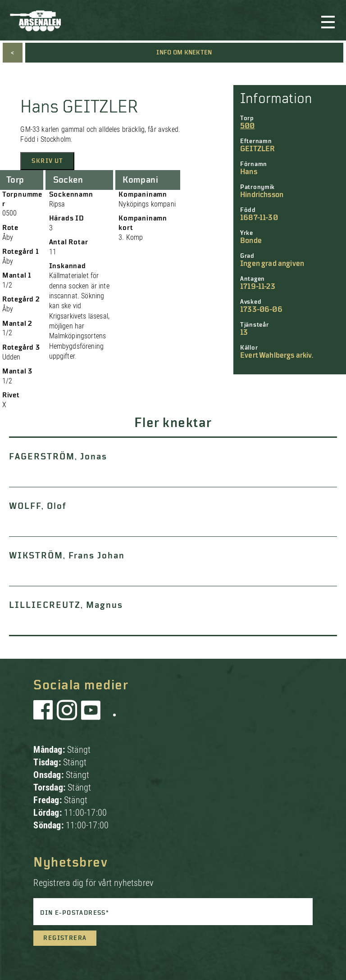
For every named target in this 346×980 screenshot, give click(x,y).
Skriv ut (47, 161)
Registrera (65, 938)
